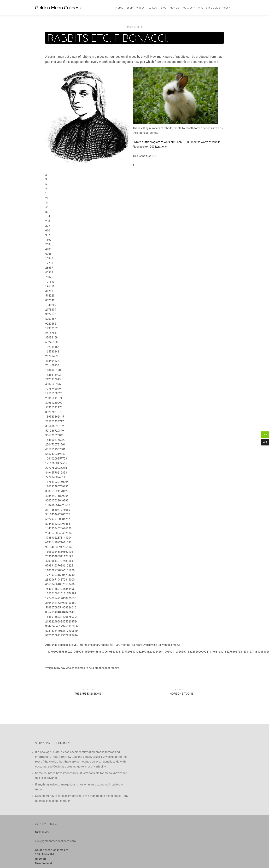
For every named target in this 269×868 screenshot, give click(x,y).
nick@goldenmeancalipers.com (55, 841)
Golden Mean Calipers (52, 8)
